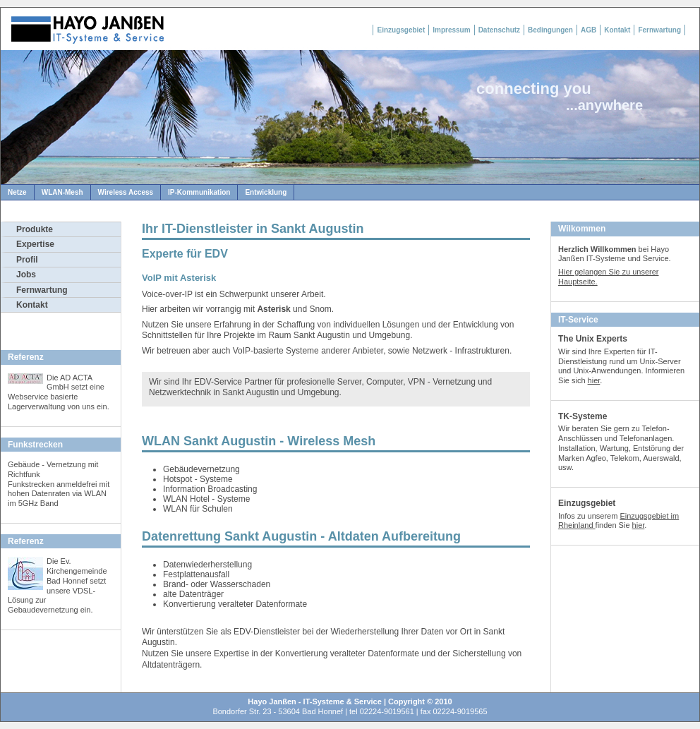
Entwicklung (266, 192)
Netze (17, 192)
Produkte (35, 229)
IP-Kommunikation (199, 192)
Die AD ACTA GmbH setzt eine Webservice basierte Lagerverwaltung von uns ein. (59, 392)
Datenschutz (499, 30)
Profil (27, 260)
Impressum (451, 30)
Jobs (26, 275)
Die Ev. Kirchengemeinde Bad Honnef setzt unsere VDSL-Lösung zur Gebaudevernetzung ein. (58, 585)
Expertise (35, 244)
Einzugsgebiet (401, 30)
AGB (589, 30)
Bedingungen (550, 30)
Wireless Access (126, 192)
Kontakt (617, 30)
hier (594, 380)
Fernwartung (659, 30)
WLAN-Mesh (62, 192)
